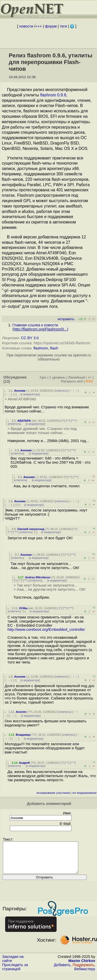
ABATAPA (24, 421)
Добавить (62, 971)
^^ (68, 421)
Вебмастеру (85, 975)
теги (63, 26)
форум (51, 26)
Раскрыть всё (72, 381)
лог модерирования (84, 793)
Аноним (20, 391)
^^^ (74, 421)
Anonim (21, 712)
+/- (90, 377)
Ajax (43, 377)
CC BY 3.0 (30, 338)
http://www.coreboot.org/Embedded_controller (46, 630)
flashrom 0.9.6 (53, 95)
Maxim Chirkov (82, 967)
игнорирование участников (53, 793)
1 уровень (57, 377)
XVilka (23, 608)
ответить (61, 391)
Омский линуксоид (31, 529)
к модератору (30, 394)
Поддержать (83, 971)
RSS (89, 381)
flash (54, 348)
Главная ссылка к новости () (40, 327)
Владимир (23, 735)
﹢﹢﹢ (74, 391)
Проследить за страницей (15, 973)
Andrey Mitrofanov (38, 577)
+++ (39, 26)
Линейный (76, 377)
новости (26, 26)
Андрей (24, 763)
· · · (8, 394)
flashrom (41, 348)
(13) (7, 381)
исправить (66, 319)
